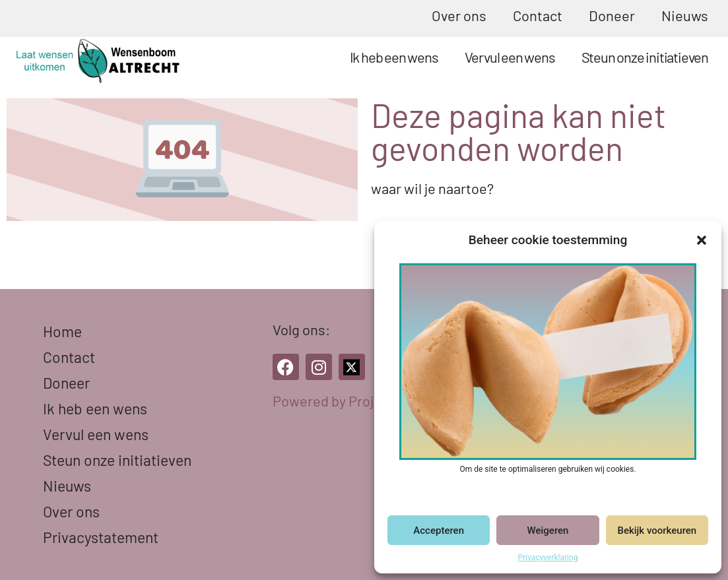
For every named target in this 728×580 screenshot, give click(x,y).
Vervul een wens (510, 57)
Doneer (612, 15)
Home (62, 331)
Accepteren (439, 531)
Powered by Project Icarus (354, 401)
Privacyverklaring (548, 558)
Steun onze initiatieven (645, 57)
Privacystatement (101, 537)
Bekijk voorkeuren (657, 531)
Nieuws (685, 15)
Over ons (459, 15)
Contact (538, 15)
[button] (702, 240)
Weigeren (548, 531)
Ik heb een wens (394, 57)
